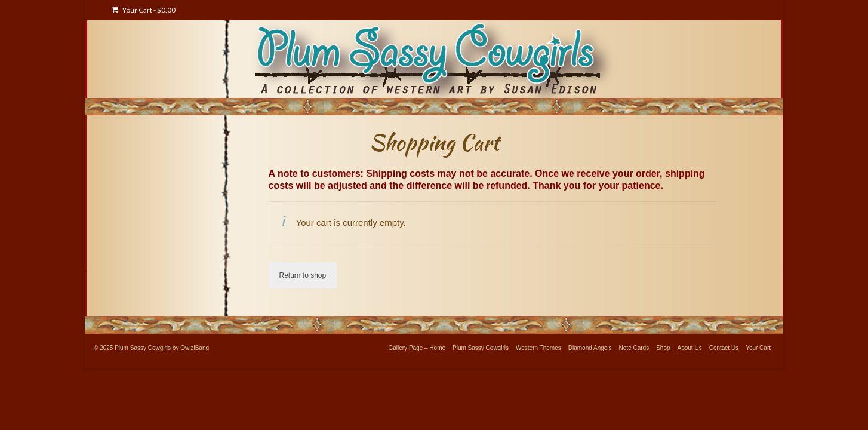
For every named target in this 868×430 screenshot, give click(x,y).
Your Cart (144, 10)
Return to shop (303, 275)
